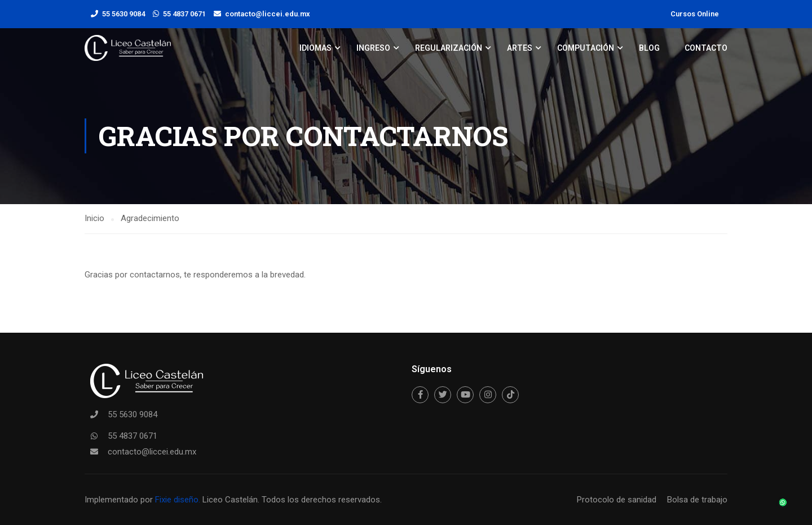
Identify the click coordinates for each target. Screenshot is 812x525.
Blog (649, 48)
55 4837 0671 (184, 14)
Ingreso (373, 48)
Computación (586, 48)
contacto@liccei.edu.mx (268, 14)
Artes (520, 48)
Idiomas (315, 48)
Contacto (706, 48)
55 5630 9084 (123, 14)
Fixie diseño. (176, 500)
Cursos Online (695, 14)
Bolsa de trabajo (697, 500)
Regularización (449, 48)
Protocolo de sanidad (617, 500)
